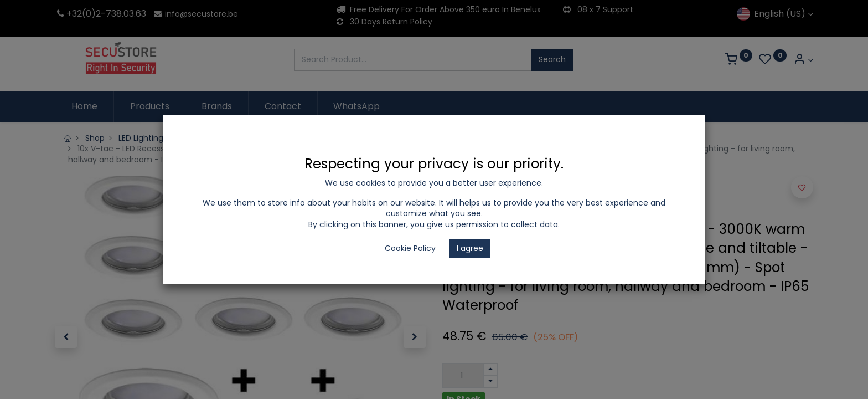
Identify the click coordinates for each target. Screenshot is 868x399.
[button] (66, 337)
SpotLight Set (392, 138)
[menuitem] (84, 106)
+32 (68, 14)
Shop (95, 138)
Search (552, 59)
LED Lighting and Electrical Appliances (190, 138)
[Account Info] (803, 60)
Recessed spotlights (314, 138)
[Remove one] (490, 382)
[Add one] (490, 369)
